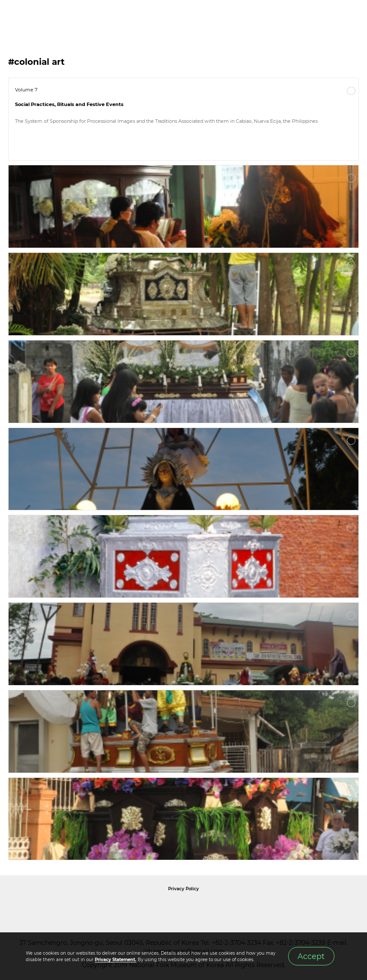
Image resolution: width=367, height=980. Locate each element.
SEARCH (333, 18)
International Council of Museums (201, 908)
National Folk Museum (111, 908)
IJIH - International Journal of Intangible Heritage (52, 18)
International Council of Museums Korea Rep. (276, 908)
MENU (352, 18)
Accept (311, 956)
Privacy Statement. (116, 960)
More (351, 91)
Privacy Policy (183, 889)
